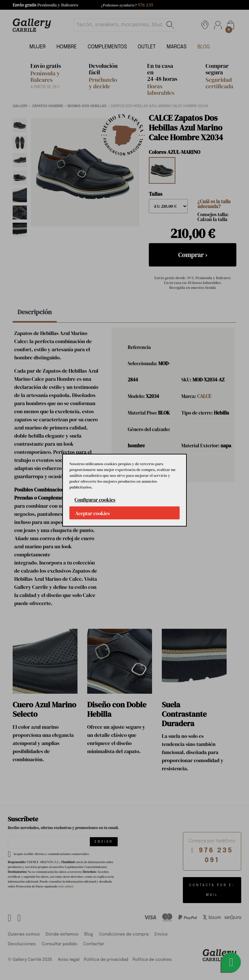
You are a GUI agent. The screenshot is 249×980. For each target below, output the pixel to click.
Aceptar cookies (93, 513)
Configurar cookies (95, 500)
